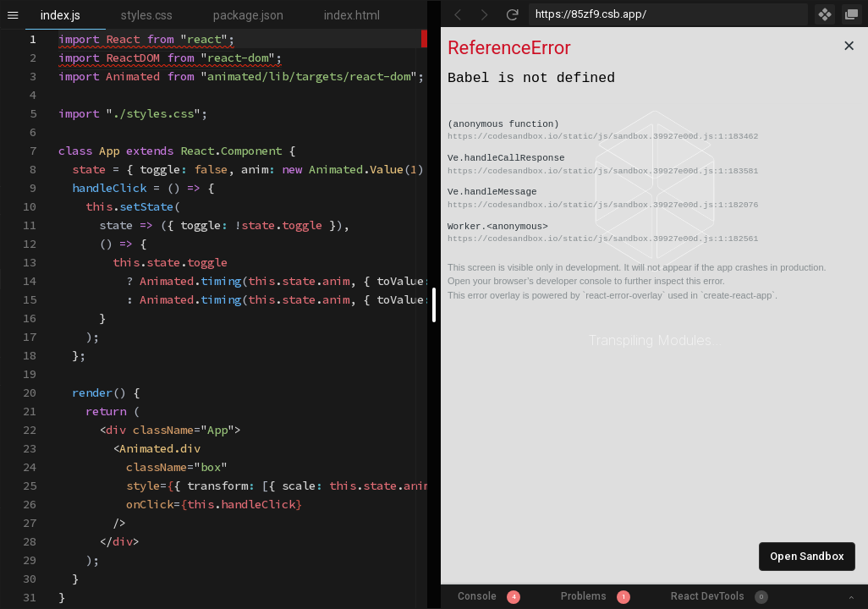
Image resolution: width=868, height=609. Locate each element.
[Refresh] (512, 14)
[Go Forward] (485, 14)
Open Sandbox (807, 556)
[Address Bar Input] (668, 14)
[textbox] (59, 30)
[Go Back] (458, 14)
